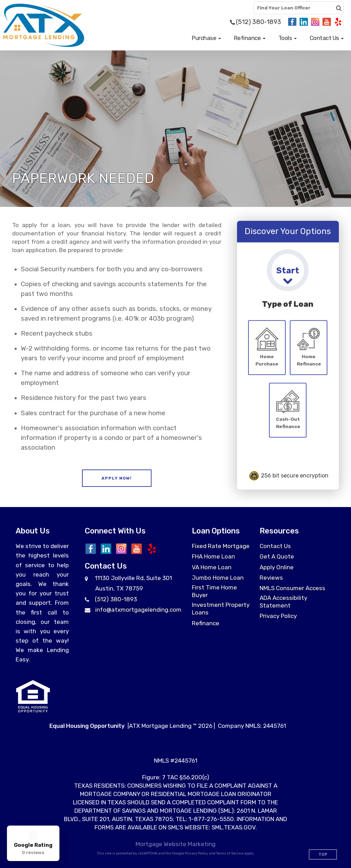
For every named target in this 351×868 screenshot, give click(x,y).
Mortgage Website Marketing (175, 844)
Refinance (206, 623)
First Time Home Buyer (214, 591)
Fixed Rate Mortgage (221, 546)
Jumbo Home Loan (218, 578)
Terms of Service (230, 853)
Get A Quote (277, 556)
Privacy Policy (278, 616)
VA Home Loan (212, 567)
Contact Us (275, 546)
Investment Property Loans (221, 609)
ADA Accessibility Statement (283, 602)
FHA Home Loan (213, 556)
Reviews (271, 578)
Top (323, 855)
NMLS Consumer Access (292, 588)
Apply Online (277, 567)
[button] (206, 38)
